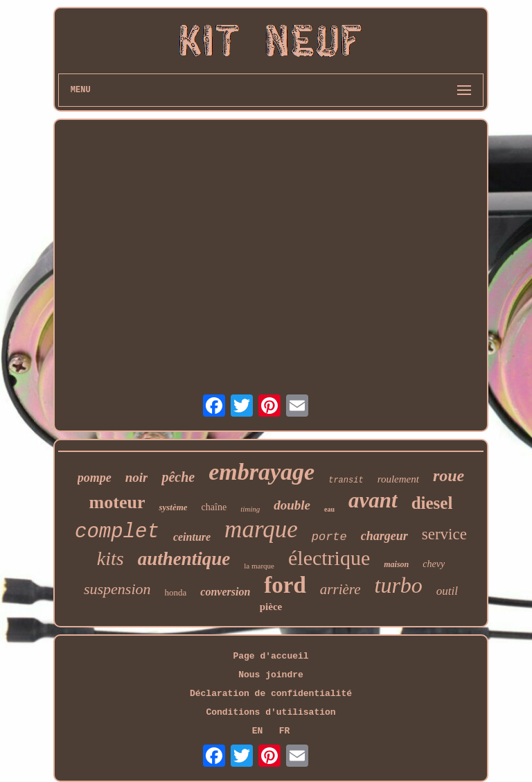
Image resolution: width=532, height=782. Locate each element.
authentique (184, 559)
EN (258, 731)
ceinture (192, 537)
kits (110, 558)
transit (346, 480)
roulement (398, 479)
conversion (225, 592)
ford (285, 585)
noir (137, 477)
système (173, 507)
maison (396, 564)
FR (285, 731)
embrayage (261, 472)
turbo (399, 585)
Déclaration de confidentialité (271, 694)
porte (329, 537)
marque (261, 529)
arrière (340, 589)
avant (373, 500)
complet (117, 532)
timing (250, 509)
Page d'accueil (271, 656)
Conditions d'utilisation (271, 712)
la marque (259, 566)
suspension (117, 589)
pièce (271, 607)
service (444, 534)
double (292, 505)
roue (449, 476)
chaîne (214, 507)
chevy (434, 564)
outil (447, 591)
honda (176, 592)
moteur (117, 502)
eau (329, 509)
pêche (178, 477)
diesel (432, 503)
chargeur (384, 536)
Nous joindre (271, 675)
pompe (95, 478)
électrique (329, 558)
